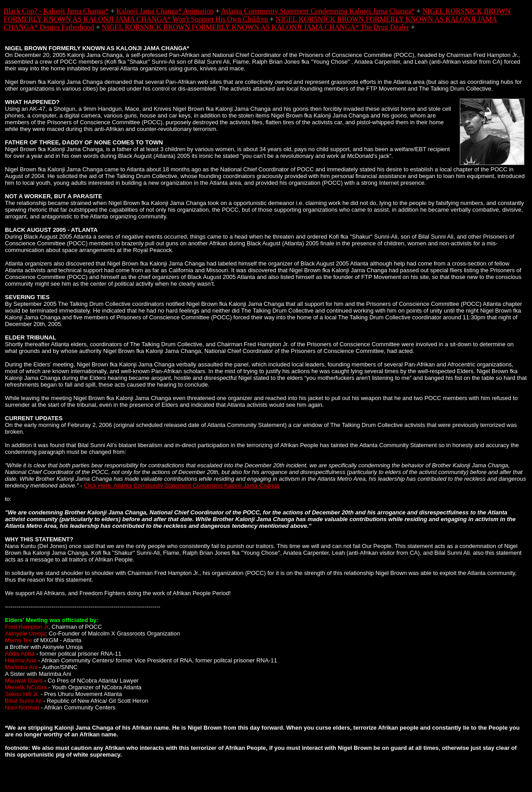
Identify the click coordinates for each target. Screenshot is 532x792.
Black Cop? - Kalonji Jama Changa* (56, 11)
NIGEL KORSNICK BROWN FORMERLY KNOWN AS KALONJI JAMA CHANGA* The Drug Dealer (255, 27)
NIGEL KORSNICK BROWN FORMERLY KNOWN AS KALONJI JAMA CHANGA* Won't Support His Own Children (257, 15)
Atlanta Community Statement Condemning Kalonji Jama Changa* (318, 11)
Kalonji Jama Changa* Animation (165, 11)
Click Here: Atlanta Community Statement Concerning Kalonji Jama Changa (182, 485)
